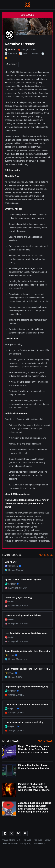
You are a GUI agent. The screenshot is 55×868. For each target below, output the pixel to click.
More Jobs (46, 555)
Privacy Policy (26, 843)
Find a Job (27, 840)
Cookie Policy (40, 843)
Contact (48, 840)
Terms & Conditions (10, 843)
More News (45, 741)
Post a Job (38, 840)
